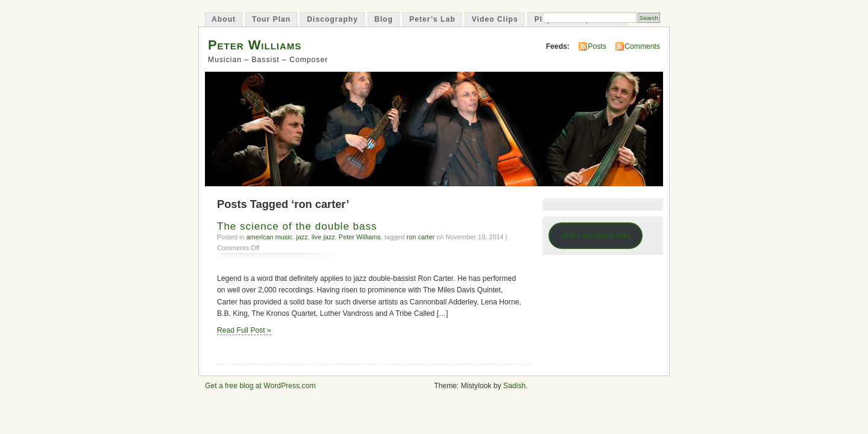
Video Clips (495, 19)
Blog (384, 19)
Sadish (514, 386)
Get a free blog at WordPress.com (260, 386)
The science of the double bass (297, 226)
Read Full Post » (244, 330)
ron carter (420, 237)
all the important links (596, 236)
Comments (642, 46)
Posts (597, 46)
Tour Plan (271, 19)
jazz (302, 237)
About (224, 19)
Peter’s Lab (432, 19)
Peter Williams (255, 45)
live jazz (323, 237)
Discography (332, 19)
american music (270, 237)
